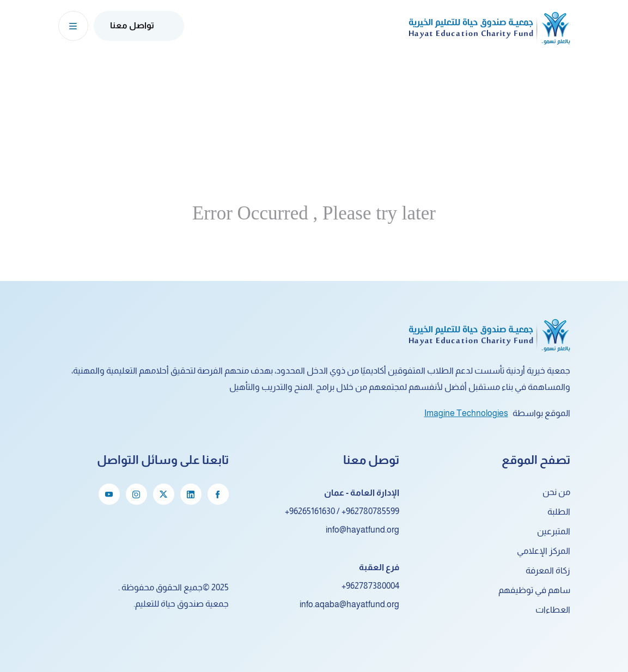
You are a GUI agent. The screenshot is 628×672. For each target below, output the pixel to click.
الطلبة (559, 512)
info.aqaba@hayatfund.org (349, 604)
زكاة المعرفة (548, 570)
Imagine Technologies (466, 413)
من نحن (556, 492)
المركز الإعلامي (544, 551)
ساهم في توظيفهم (534, 590)
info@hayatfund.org (362, 530)
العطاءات (553, 610)
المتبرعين (554, 531)
